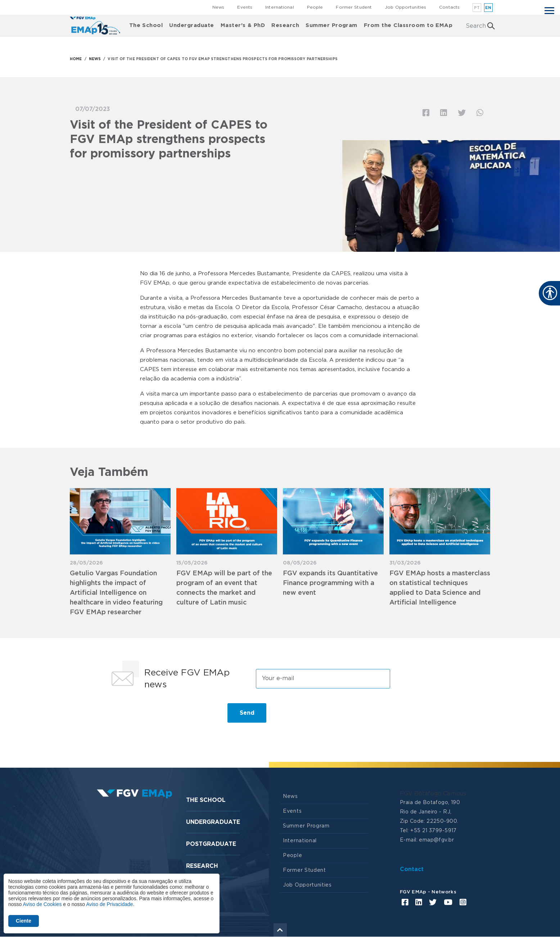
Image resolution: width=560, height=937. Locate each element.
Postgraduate (211, 844)
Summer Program (331, 25)
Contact (412, 869)
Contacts (449, 7)
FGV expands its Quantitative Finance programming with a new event (330, 583)
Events (245, 7)
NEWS (95, 59)
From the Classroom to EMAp (408, 25)
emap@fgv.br (436, 840)
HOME (76, 59)
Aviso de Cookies (42, 904)
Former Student (354, 7)
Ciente (24, 921)
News (218, 7)
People (315, 7)
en (488, 8)
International (280, 7)
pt (477, 8)
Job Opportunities (405, 7)
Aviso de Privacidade (109, 904)
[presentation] (162, 716)
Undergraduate (191, 25)
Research (285, 25)
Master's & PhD (243, 25)
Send (247, 713)
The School (146, 25)
